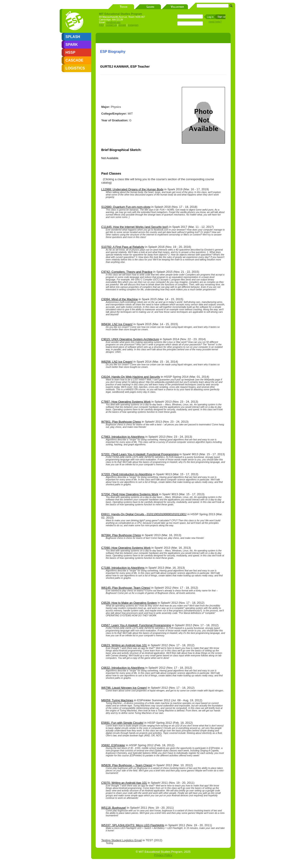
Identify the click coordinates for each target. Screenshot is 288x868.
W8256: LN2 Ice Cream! (117, 362)
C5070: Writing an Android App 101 (124, 783)
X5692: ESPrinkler (113, 745)
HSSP (70, 52)
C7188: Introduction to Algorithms (123, 568)
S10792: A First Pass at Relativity (123, 247)
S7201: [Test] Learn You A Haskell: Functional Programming (140, 454)
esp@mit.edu (114, 22)
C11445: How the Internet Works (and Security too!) (135, 227)
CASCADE (74, 60)
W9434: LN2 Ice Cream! (117, 324)
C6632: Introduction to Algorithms (123, 668)
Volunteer (177, 7)
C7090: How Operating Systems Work (126, 548)
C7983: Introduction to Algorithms (123, 437)
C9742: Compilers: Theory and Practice (127, 272)
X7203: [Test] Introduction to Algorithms (127, 474)
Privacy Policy (163, 855)
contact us (111, 25)
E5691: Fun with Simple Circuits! (122, 723)
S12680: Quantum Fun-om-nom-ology (126, 207)
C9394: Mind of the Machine (120, 299)
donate (122, 25)
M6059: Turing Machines (117, 700)
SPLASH (73, 37)
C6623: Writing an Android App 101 (124, 645)
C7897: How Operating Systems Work (126, 402)
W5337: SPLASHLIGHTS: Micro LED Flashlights (133, 825)
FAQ (101, 25)
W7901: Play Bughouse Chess (121, 422)
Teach (123, 7)
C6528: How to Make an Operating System (129, 603)
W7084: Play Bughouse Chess (121, 535)
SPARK (72, 45)
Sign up (221, 17)
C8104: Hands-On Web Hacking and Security (131, 377)
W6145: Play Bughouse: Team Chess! (126, 588)
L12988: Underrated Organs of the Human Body (132, 189)
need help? (215, 21)
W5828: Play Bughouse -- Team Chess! (127, 765)
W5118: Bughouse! (114, 808)
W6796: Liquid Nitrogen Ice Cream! (124, 688)
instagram (133, 25)
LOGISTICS (75, 68)
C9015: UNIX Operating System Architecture (130, 339)
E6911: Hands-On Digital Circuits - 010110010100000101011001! (144, 514)
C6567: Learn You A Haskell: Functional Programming (136, 625)
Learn (150, 7)
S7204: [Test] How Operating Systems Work (130, 494)
